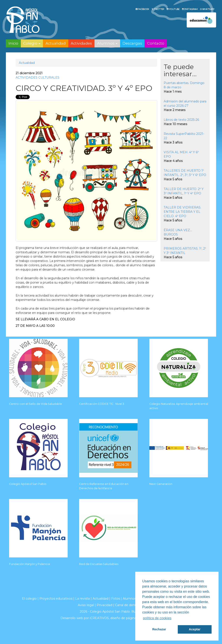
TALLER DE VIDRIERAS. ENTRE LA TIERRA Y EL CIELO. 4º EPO (182, 212)
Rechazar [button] (159, 629)
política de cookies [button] (157, 618)
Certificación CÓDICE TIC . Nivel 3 (102, 404)
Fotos (116, 599)
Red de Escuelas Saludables (99, 564)
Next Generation (161, 484)
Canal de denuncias (130, 605)
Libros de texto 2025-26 (181, 120)
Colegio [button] (32, 43)
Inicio (13, 43)
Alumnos (129, 599)
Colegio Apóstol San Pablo (28, 484)
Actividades (81, 43)
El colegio (29, 599)
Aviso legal (86, 605)
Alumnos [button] (107, 43)
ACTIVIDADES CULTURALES (38, 77)
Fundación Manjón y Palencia (29, 564)
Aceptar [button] (195, 629)
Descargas (132, 43)
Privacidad (104, 605)
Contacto (156, 43)
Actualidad (56, 43)
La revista (82, 599)
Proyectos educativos (56, 599)
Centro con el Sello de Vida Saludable (36, 404)
